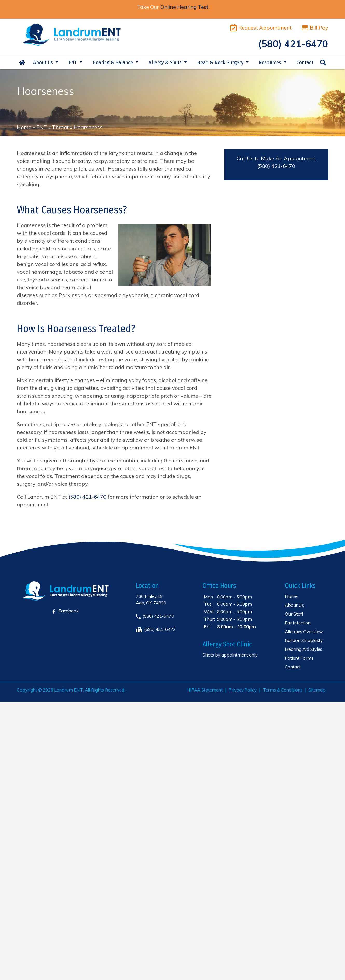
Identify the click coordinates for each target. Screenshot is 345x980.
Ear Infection (298, 623)
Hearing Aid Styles (303, 649)
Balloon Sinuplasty (304, 640)
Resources (270, 62)
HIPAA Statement (205, 690)
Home (22, 62)
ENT (73, 62)
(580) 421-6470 (276, 166)
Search (323, 62)
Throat (60, 127)
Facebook (65, 611)
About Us (43, 62)
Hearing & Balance (113, 62)
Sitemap (317, 690)
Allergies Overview (304, 632)
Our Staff (294, 614)
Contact (305, 62)
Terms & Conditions (283, 690)
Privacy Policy (243, 690)
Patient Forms (299, 658)
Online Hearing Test (184, 7)
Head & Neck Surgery (220, 62)
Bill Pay (315, 28)
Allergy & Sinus (165, 62)
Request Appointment (261, 28)
